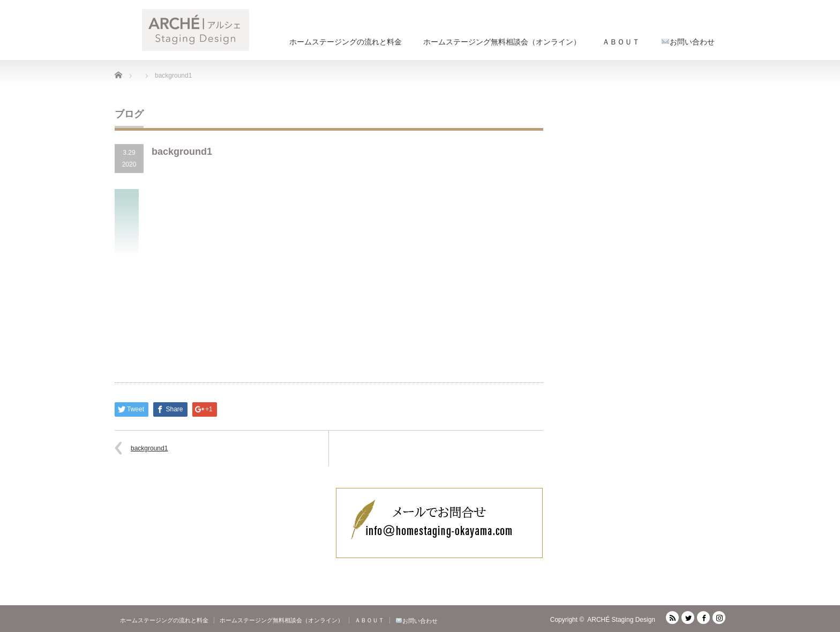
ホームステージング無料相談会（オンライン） (502, 42)
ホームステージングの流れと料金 (346, 42)
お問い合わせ (688, 42)
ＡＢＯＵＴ (621, 42)
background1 (149, 448)
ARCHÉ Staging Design (621, 620)
